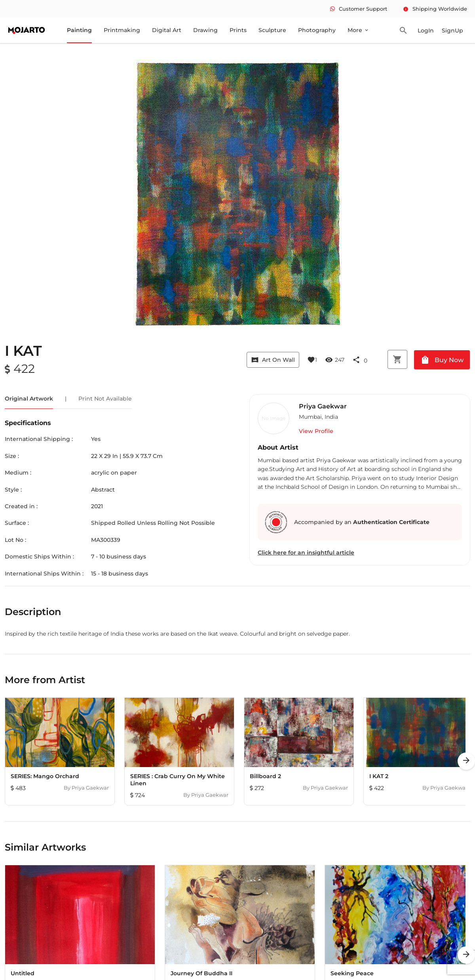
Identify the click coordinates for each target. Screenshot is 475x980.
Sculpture (272, 30)
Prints (238, 30)
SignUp (452, 30)
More (358, 30)
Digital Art (167, 30)
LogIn (426, 30)
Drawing (205, 30)
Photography (317, 30)
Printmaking (122, 30)
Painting (79, 30)
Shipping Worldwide (435, 9)
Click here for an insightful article (306, 553)
